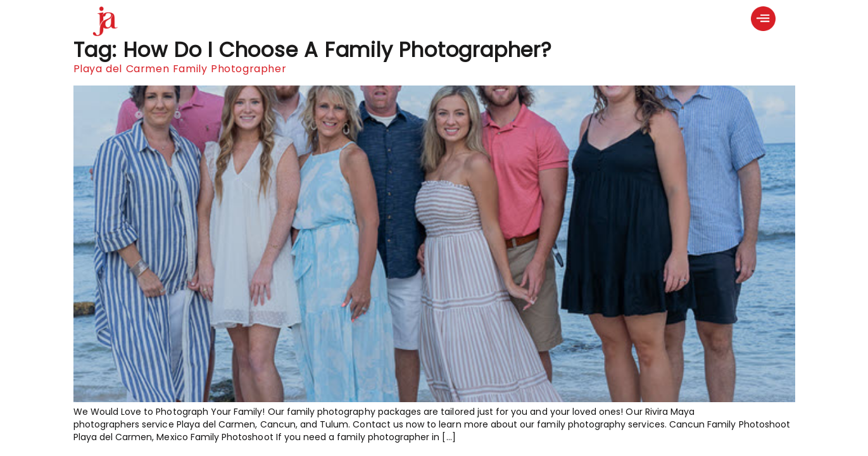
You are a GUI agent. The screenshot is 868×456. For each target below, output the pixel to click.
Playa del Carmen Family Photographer (180, 69)
